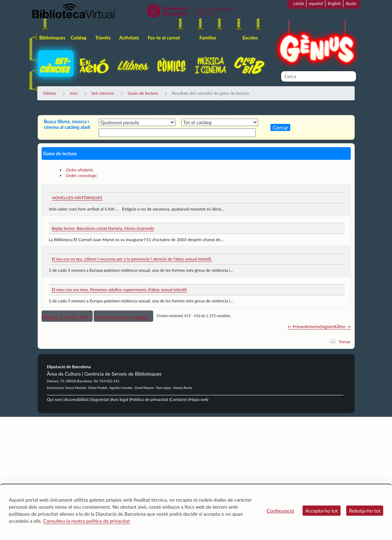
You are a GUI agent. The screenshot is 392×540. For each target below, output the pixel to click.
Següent (328, 326)
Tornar (344, 342)
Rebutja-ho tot (365, 511)
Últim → (343, 326)
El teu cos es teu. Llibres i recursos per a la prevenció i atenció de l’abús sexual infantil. (132, 259)
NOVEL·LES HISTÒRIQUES (77, 198)
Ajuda (351, 3)
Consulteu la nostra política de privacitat (86, 521)
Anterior (313, 326)
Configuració (280, 511)
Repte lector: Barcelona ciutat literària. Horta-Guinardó (103, 228)
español (316, 3)
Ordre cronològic (82, 175)
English (334, 3)
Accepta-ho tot (322, 511)
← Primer (296, 326)
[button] (67, 316)
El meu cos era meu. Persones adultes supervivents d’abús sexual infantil (119, 290)
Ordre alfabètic (80, 170)
